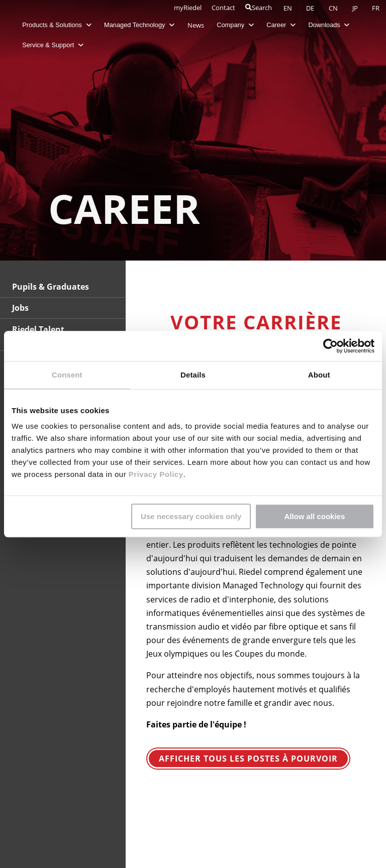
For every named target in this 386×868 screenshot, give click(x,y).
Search (259, 8)
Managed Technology (140, 25)
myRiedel (188, 8)
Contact (223, 8)
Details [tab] (193, 375)
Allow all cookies (314, 516)
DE (311, 8)
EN (288, 8)
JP (356, 8)
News (196, 25)
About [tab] (319, 375)
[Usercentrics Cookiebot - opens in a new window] (330, 346)
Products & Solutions (57, 25)
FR (376, 8)
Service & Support (53, 45)
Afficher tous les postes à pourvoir (248, 759)
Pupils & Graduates (51, 287)
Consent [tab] (67, 375)
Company (235, 25)
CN (334, 8)
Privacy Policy (155, 474)
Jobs (20, 308)
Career (281, 25)
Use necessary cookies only (191, 516)
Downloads (329, 25)
